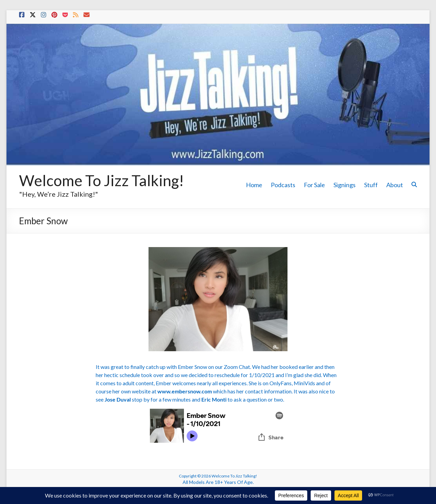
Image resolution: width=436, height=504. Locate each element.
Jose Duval (118, 399)
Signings (345, 185)
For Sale (314, 185)
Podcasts (283, 185)
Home (254, 185)
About (395, 185)
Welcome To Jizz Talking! (102, 180)
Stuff (371, 185)
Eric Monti (214, 399)
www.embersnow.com (185, 391)
